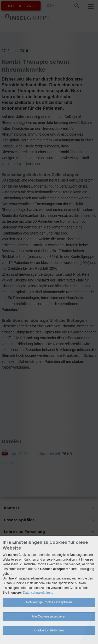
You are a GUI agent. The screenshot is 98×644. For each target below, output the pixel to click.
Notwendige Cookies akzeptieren (49, 602)
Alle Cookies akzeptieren (49, 616)
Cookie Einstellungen (49, 630)
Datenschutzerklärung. (38, 593)
